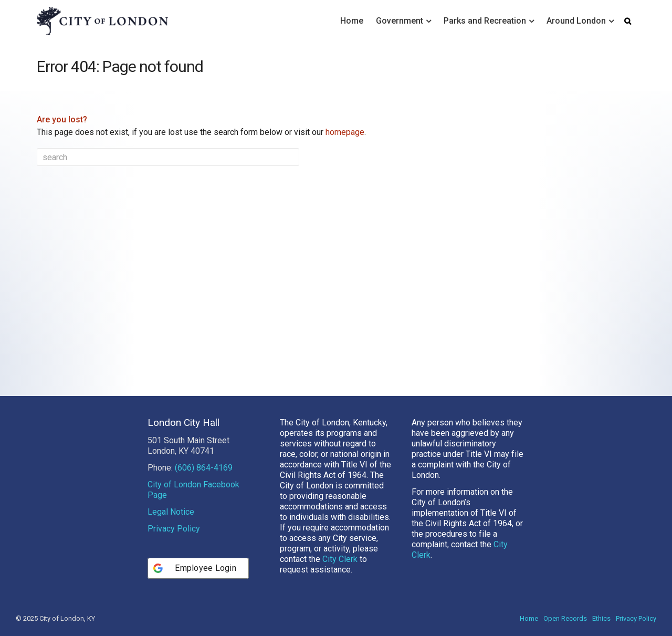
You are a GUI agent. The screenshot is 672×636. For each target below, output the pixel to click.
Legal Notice (171, 512)
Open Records (565, 618)
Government (400, 21)
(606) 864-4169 (204, 468)
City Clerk (340, 559)
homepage (345, 132)
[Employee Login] (198, 568)
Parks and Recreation (485, 21)
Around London (576, 21)
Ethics (601, 618)
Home (352, 21)
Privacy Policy (174, 529)
